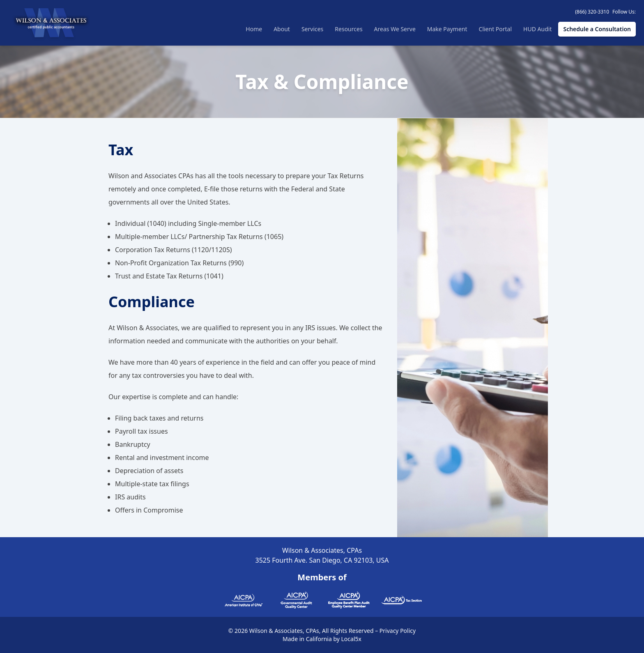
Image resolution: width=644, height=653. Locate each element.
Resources (348, 29)
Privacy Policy (398, 631)
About (282, 29)
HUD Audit (537, 29)
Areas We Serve (395, 29)
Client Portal (496, 29)
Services (312, 29)
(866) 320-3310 (592, 12)
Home (254, 29)
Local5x (351, 639)
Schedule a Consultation (597, 29)
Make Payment (447, 29)
